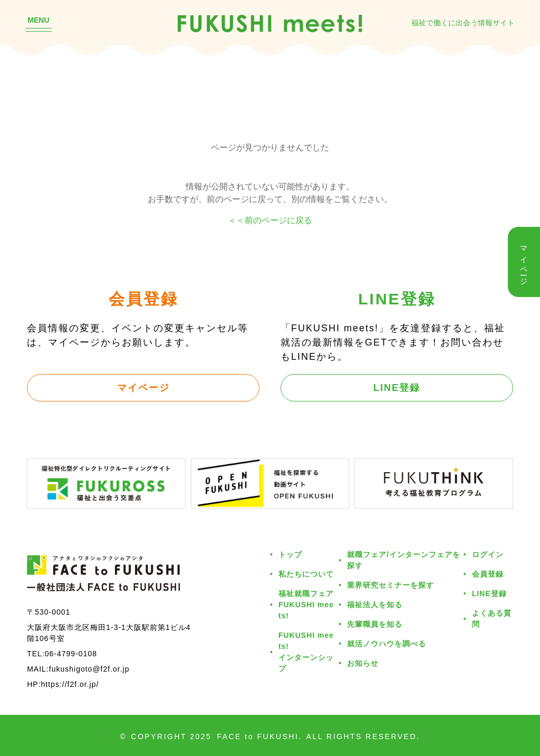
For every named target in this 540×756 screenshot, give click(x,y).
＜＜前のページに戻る (270, 220)
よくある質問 (492, 618)
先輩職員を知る (375, 624)
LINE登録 (397, 387)
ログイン (488, 554)
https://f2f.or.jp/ (70, 684)
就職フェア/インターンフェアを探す (404, 560)
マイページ (143, 387)
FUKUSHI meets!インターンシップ (306, 652)
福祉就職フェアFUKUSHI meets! (306, 604)
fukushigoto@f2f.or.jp (89, 669)
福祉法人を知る (375, 604)
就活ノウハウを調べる (387, 643)
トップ (290, 554)
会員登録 (488, 574)
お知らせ (363, 663)
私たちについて (306, 574)
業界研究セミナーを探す (390, 585)
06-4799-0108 (71, 653)
